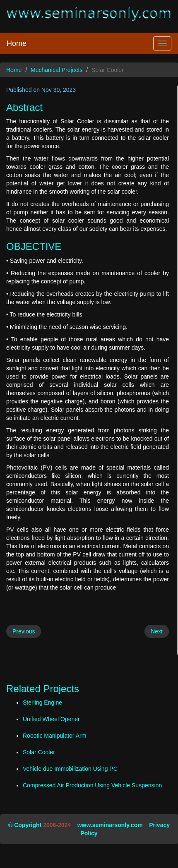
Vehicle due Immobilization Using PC (70, 769)
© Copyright (25, 825)
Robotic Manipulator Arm (54, 736)
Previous (24, 631)
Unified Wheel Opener (51, 719)
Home (17, 43)
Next (157, 631)
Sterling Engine (42, 703)
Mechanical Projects (57, 70)
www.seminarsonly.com (110, 825)
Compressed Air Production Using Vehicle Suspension (92, 785)
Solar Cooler (39, 752)
